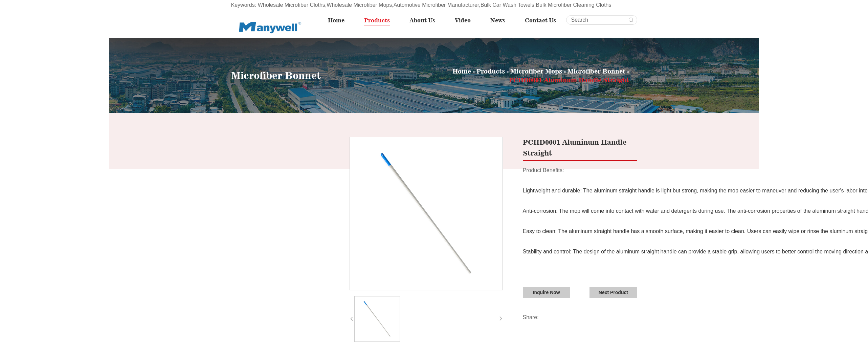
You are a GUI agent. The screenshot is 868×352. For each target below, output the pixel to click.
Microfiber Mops (536, 71)
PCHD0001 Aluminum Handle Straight (569, 80)
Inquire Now (546, 292)
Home (340, 20)
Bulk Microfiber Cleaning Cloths (573, 5)
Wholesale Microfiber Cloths (292, 5)
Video (464, 20)
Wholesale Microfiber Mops (359, 5)
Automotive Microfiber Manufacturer (436, 5)
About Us (425, 20)
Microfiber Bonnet (597, 71)
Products (380, 20)
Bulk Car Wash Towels (507, 5)
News (498, 20)
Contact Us (540, 20)
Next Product (613, 292)
